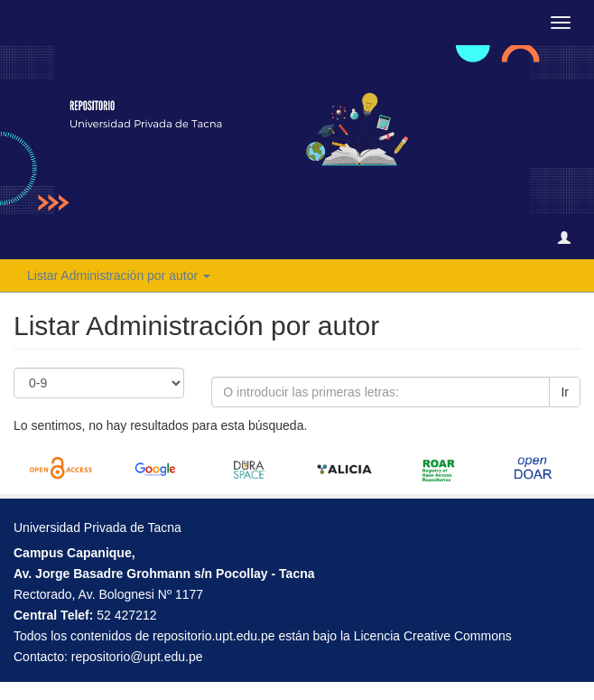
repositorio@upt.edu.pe (137, 657)
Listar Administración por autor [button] (119, 275)
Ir (565, 392)
